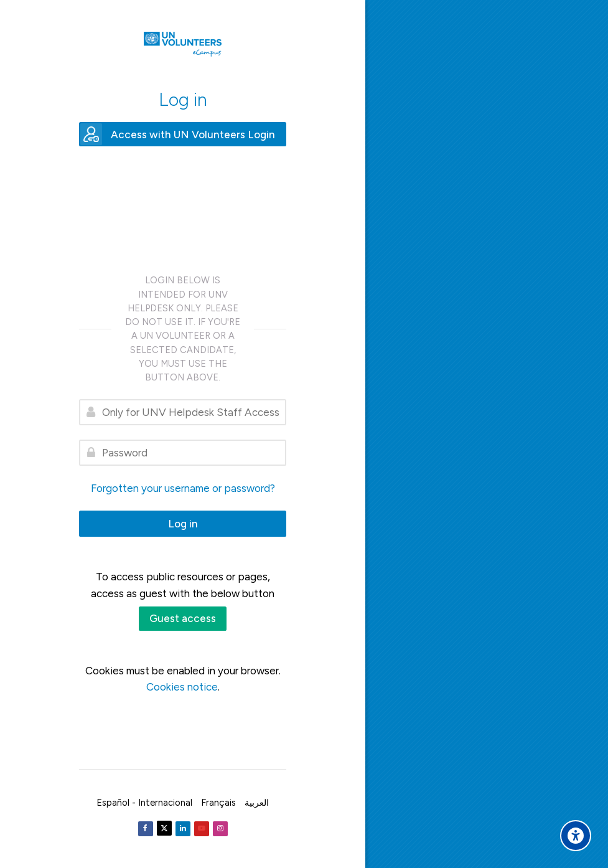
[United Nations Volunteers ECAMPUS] (183, 44)
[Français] (218, 803)
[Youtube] (202, 829)
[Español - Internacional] (144, 803)
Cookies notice (182, 687)
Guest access (183, 618)
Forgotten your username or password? (183, 488)
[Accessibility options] (576, 836)
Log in (183, 524)
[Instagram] (220, 829)
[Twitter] (164, 828)
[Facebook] (146, 829)
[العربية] (257, 803)
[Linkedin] (183, 829)
